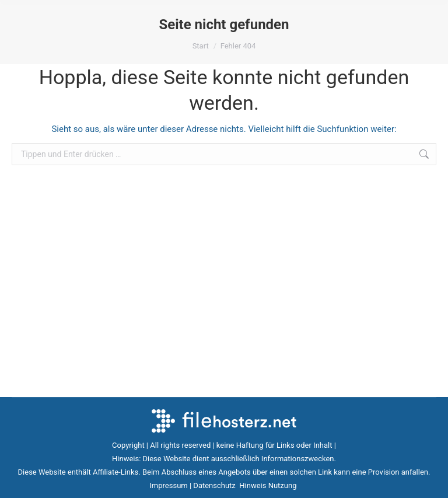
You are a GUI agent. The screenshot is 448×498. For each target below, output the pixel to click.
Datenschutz (215, 485)
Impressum (168, 485)
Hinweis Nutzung (269, 485)
